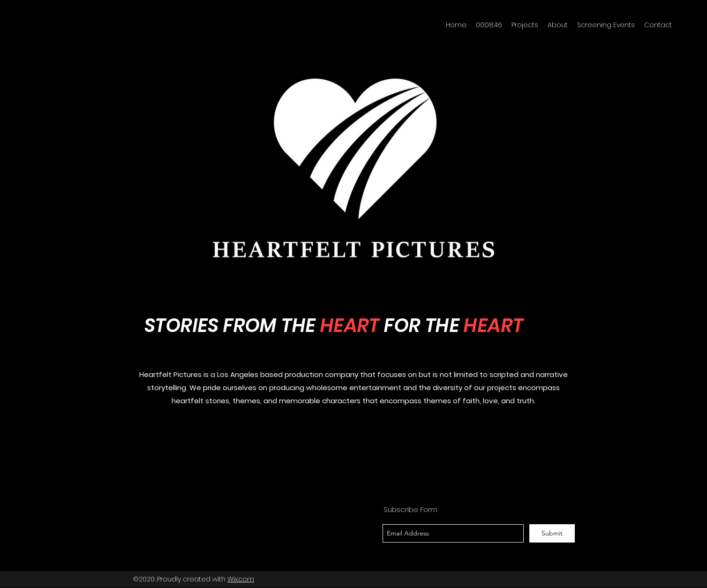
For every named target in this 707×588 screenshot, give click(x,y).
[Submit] (552, 533)
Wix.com (241, 579)
